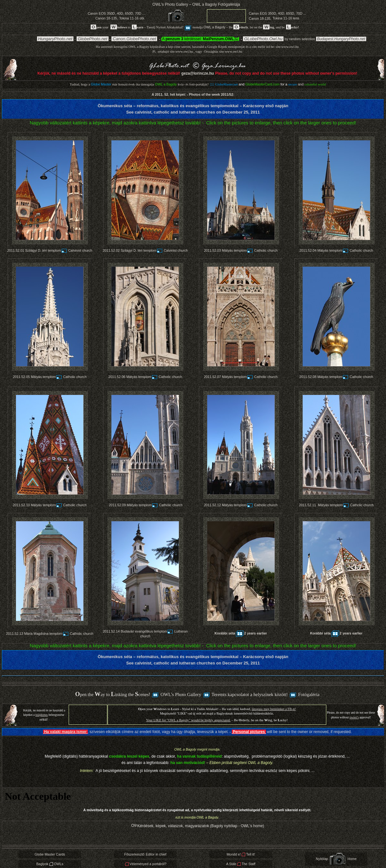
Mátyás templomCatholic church (250, 250)
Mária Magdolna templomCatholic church (59, 634)
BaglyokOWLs (50, 864)
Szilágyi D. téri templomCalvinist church (59, 250)
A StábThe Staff (241, 864)
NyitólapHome (336, 859)
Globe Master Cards (50, 854)
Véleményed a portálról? (146, 864)
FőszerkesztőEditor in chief (145, 854)
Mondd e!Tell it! (241, 854)
